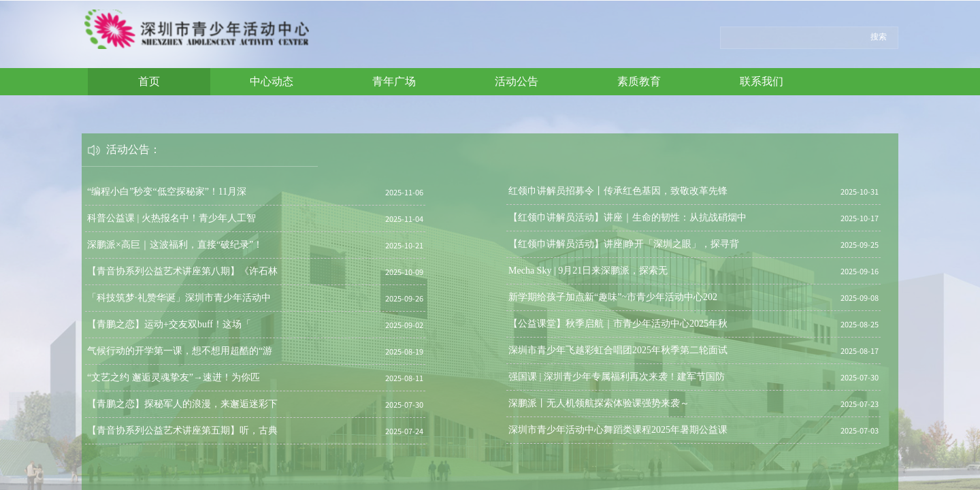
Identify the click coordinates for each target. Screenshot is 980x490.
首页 (149, 81)
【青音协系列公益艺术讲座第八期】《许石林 (182, 271)
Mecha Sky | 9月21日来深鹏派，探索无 (588, 271)
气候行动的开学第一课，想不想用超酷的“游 (180, 351)
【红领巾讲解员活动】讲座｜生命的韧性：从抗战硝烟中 (627, 217)
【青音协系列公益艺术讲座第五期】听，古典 (182, 430)
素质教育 (639, 81)
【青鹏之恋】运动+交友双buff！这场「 (169, 324)
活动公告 (517, 81)
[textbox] (791, 37)
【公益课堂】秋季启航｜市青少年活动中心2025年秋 (618, 324)
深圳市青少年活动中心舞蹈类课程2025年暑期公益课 (618, 430)
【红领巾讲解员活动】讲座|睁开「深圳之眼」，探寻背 (624, 244)
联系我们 (762, 81)
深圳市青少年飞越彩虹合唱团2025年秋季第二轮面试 (618, 350)
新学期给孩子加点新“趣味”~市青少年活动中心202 (613, 297)
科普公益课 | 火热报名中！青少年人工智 (171, 218)
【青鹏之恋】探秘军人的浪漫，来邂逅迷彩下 (182, 404)
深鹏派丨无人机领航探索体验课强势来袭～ (599, 403)
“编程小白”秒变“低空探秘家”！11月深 (167, 192)
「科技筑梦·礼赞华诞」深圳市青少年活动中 (179, 298)
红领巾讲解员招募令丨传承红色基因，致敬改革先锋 (618, 191)
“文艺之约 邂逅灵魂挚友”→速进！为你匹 (174, 377)
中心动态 (272, 81)
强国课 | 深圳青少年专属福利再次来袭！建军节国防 (617, 377)
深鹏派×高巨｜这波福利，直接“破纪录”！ (175, 245)
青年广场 (394, 81)
